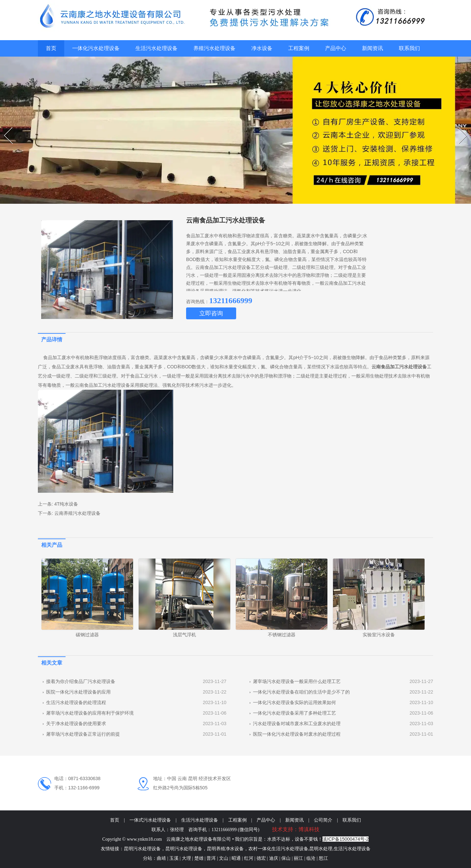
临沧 (312, 858)
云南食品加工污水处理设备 (102, 385)
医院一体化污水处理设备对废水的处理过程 (297, 734)
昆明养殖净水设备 (225, 849)
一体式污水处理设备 (150, 820)
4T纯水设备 (66, 504)
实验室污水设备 (379, 635)
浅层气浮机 (184, 635)
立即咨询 (211, 313)
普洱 (211, 858)
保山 (286, 858)
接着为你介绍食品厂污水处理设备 (81, 681)
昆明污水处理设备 (142, 849)
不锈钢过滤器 (282, 635)
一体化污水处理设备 (96, 48)
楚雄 (199, 858)
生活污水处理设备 (156, 48)
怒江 (323, 858)
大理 (186, 858)
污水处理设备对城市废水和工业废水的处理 (297, 723)
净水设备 (262, 48)
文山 (224, 858)
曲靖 (161, 858)
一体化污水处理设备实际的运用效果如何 (294, 702)
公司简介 (323, 820)
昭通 (236, 858)
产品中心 (336, 48)
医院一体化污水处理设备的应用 (78, 692)
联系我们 (409, 48)
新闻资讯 (373, 48)
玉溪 (174, 858)
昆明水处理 (321, 849)
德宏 (261, 858)
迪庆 (274, 858)
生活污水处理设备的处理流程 (76, 702)
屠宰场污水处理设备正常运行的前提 (83, 734)
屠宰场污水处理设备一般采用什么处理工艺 (297, 681)
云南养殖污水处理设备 (77, 513)
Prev (5, 127)
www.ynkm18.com (144, 839)
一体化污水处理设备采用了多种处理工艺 (294, 713)
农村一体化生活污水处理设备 (278, 849)
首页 (51, 48)
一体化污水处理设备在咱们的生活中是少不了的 (301, 692)
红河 (249, 858)
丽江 (298, 858)
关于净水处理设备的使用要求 (76, 723)
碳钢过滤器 (87, 635)
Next (459, 127)
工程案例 (299, 48)
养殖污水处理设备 (214, 48)
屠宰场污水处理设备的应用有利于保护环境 (90, 713)
